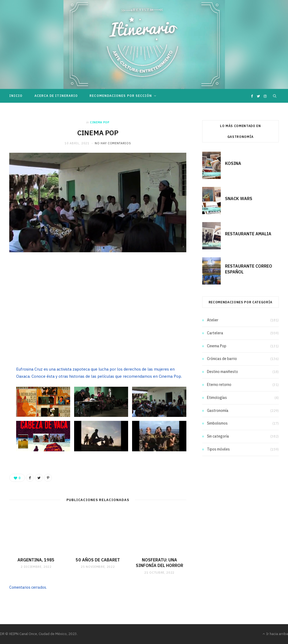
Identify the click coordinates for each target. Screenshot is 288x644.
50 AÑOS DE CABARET (98, 560)
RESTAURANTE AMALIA (248, 234)
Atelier (213, 320)
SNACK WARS (239, 199)
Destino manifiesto (222, 372)
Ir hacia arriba (275, 634)
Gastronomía (218, 411)
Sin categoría (218, 436)
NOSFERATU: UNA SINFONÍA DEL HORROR (159, 563)
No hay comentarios (113, 143)
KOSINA (233, 163)
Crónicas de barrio (222, 359)
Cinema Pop (100, 122)
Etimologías (217, 398)
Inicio (16, 96)
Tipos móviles (218, 449)
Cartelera (215, 333)
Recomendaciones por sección (121, 96)
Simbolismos (217, 423)
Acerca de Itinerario (56, 96)
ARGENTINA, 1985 (36, 560)
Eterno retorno (219, 385)
